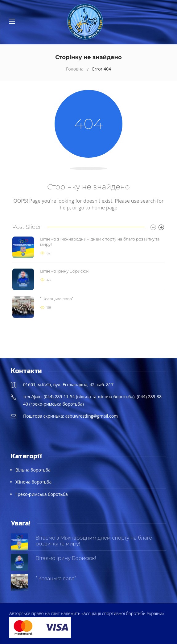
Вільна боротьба (33, 470)
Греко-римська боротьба (42, 494)
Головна (75, 69)
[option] (88, 277)
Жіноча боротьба (33, 482)
